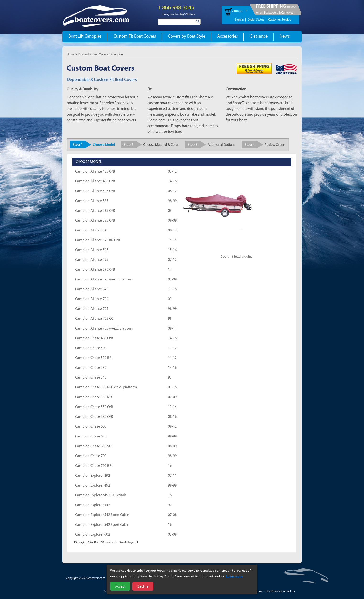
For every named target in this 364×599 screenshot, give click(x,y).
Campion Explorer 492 (93, 476)
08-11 (172, 329)
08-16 (172, 417)
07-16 (172, 387)
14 (170, 270)
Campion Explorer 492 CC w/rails (101, 495)
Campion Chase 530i (91, 368)
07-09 (172, 280)
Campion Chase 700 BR (93, 466)
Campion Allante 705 (92, 309)
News (285, 36)
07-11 (172, 476)
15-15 (172, 240)
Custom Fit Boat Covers (135, 36)
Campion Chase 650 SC (93, 446)
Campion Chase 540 (91, 378)
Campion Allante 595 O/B (95, 270)
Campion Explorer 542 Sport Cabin (102, 515)
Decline (143, 586)
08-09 (172, 221)
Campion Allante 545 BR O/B (98, 240)
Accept (120, 586)
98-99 (172, 201)
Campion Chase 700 (91, 456)
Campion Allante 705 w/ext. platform (104, 329)
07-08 (172, 515)
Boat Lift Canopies (85, 36)
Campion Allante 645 (92, 289)
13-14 (172, 407)
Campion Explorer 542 (93, 505)
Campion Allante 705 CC (94, 319)
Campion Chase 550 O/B (94, 407)
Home (71, 54)
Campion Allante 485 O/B (95, 172)
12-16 (172, 289)
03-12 (172, 172)
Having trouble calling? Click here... (179, 14)
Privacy (276, 591)
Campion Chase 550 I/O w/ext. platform (106, 387)
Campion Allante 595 (92, 260)
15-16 (172, 250)
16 (170, 466)
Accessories (227, 36)
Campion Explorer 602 (93, 535)
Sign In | (240, 20)
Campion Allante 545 (92, 230)
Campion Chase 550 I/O (94, 397)
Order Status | (257, 20)
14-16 (172, 181)
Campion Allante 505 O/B (95, 191)
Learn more (234, 577)
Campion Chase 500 (91, 348)
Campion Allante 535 (92, 201)
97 (170, 378)
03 (170, 211)
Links (267, 591)
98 (170, 319)
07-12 (172, 260)
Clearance (259, 36)
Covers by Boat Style (187, 36)
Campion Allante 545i (92, 250)
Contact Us (288, 591)
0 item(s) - (238, 11)
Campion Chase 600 (91, 427)
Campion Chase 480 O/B (94, 338)
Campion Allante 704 (92, 299)
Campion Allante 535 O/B (95, 211)
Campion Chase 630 (91, 437)
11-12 (172, 348)
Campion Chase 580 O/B (94, 417)
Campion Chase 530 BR (93, 358)
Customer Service (280, 20)
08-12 (172, 191)
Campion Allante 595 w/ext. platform (104, 280)
